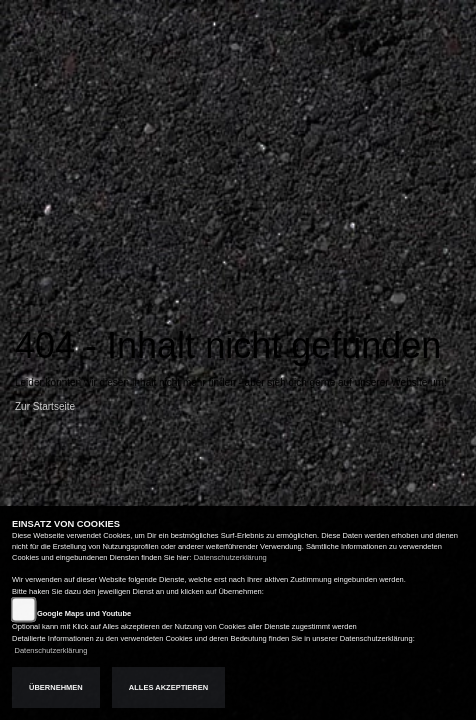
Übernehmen (56, 687)
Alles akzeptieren (168, 687)
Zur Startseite (45, 406)
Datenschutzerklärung (230, 557)
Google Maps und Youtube (84, 613)
